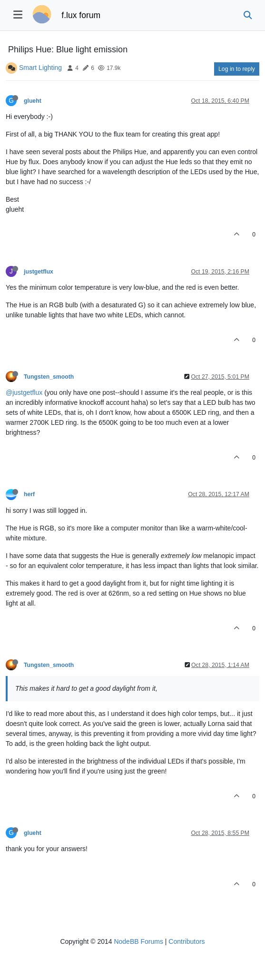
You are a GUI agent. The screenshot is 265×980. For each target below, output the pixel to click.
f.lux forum (81, 15)
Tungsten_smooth (49, 377)
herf (29, 494)
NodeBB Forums (138, 941)
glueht (33, 101)
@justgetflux (24, 392)
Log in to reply (237, 69)
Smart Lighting (40, 68)
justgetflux (39, 272)
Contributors (186, 941)
